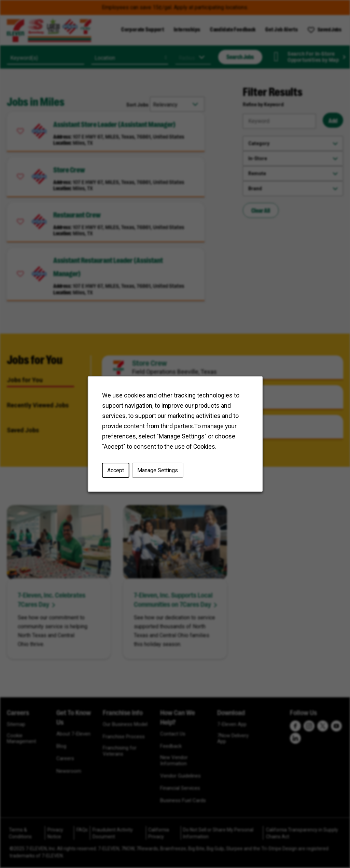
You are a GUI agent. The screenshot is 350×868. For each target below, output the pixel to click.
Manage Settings (157, 471)
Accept (116, 471)
